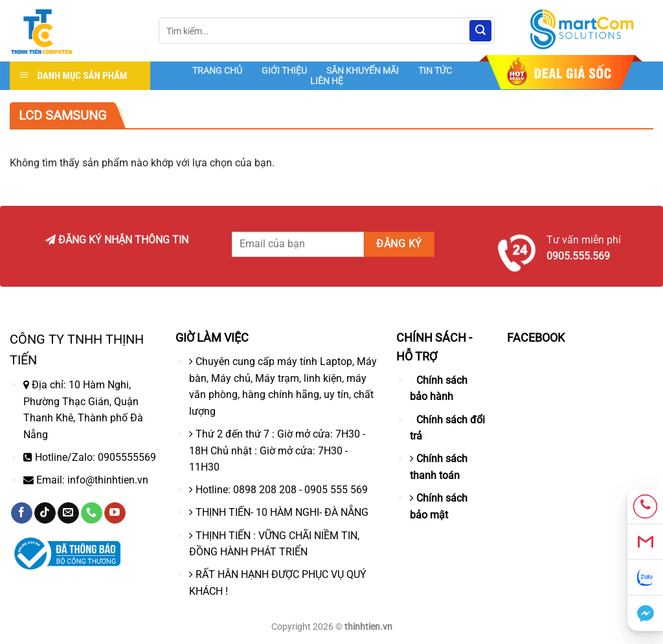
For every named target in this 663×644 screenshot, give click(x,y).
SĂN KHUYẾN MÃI (363, 71)
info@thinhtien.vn (108, 480)
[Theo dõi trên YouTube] (115, 513)
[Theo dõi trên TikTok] (45, 513)
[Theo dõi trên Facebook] (22, 513)
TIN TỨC (435, 71)
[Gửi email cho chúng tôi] (68, 513)
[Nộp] (480, 31)
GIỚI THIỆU (284, 71)
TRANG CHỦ (217, 71)
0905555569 (127, 457)
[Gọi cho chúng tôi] (92, 513)
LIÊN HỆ (327, 81)
